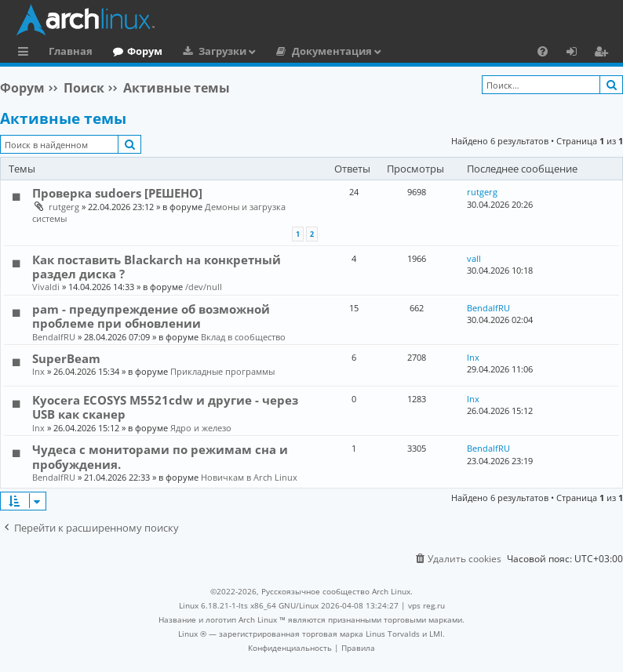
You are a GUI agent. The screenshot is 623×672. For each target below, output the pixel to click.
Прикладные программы (222, 371)
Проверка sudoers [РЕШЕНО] (117, 193)
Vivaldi (46, 287)
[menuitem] (543, 51)
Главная (71, 51)
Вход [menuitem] (577, 53)
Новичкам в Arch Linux (249, 477)
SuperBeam (66, 358)
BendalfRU (54, 337)
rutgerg (64, 207)
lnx (38, 371)
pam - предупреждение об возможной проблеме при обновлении (151, 316)
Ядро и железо (201, 428)
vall (474, 258)
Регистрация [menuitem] (604, 53)
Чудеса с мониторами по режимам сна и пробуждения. (160, 456)
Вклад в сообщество (243, 337)
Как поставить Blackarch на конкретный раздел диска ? (157, 267)
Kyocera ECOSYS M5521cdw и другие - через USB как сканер (165, 407)
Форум (145, 51)
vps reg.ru (426, 605)
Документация (332, 51)
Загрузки (222, 51)
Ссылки (26, 53)
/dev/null (204, 287)
